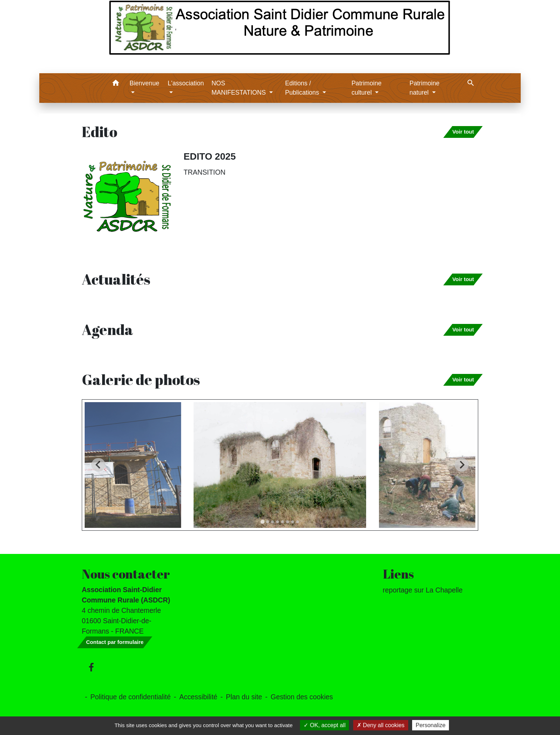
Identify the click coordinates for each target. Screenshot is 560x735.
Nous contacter (126, 574)
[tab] (262, 522)
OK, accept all (324, 725)
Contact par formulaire (115, 642)
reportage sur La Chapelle (423, 590)
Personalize (431, 725)
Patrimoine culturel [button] (366, 88)
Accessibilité (198, 697)
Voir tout (463, 132)
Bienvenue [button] (144, 83)
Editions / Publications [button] (303, 88)
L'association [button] (186, 83)
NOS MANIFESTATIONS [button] (239, 88)
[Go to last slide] (98, 465)
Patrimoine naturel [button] (424, 88)
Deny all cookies (381, 725)
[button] (116, 84)
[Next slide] (462, 465)
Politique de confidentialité (131, 697)
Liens (398, 574)
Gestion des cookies (302, 697)
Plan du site (244, 697)
